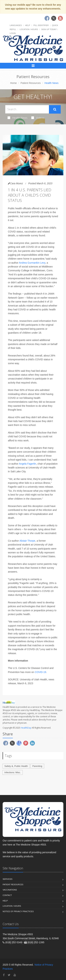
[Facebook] (4, 975)
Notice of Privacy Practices (18, 911)
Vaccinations (10, 890)
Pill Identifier (41, 25)
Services (7, 879)
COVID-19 (41, 672)
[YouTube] (15, 975)
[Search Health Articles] (27, 109)
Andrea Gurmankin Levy (32, 263)
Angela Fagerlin (27, 464)
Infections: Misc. (13, 772)
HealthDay (26, 728)
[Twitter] (9, 975)
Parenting (37, 766)
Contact (7, 895)
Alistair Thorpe (27, 541)
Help (28, 25)
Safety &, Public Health (16, 766)
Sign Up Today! (49, 29)
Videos (38, 118)
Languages (16, 25)
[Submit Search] (55, 109)
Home (13, 83)
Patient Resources (31, 83)
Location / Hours (29, 29)
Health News (18, 118)
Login (13, 33)
